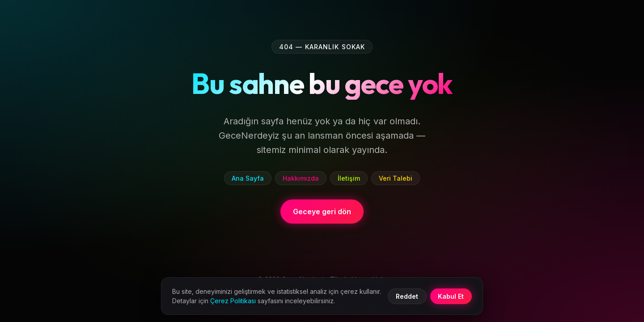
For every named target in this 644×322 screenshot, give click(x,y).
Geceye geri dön (322, 212)
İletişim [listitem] (349, 178)
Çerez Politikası (233, 301)
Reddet (407, 296)
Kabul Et (451, 296)
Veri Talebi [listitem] (396, 178)
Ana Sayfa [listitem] (248, 178)
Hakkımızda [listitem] (301, 178)
